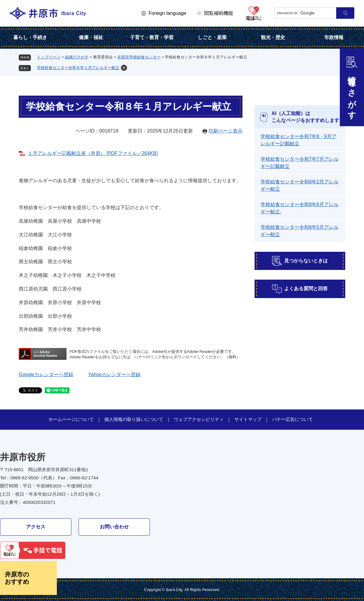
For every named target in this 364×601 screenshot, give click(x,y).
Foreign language (167, 13)
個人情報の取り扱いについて (134, 419)
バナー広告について (292, 419)
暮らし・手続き (30, 37)
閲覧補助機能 (219, 13)
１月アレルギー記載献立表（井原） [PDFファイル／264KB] (93, 153)
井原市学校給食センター (139, 57)
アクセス (36, 527)
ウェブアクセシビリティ (199, 419)
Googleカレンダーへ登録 (46, 374)
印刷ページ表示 (226, 131)
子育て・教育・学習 (152, 37)
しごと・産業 (212, 37)
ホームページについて (71, 419)
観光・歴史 (273, 37)
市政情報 (334, 37)
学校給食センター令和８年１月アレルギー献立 (78, 68)
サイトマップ (248, 419)
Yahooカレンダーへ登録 (114, 374)
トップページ (49, 57)
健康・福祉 (91, 37)
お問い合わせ (114, 527)
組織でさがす (77, 57)
